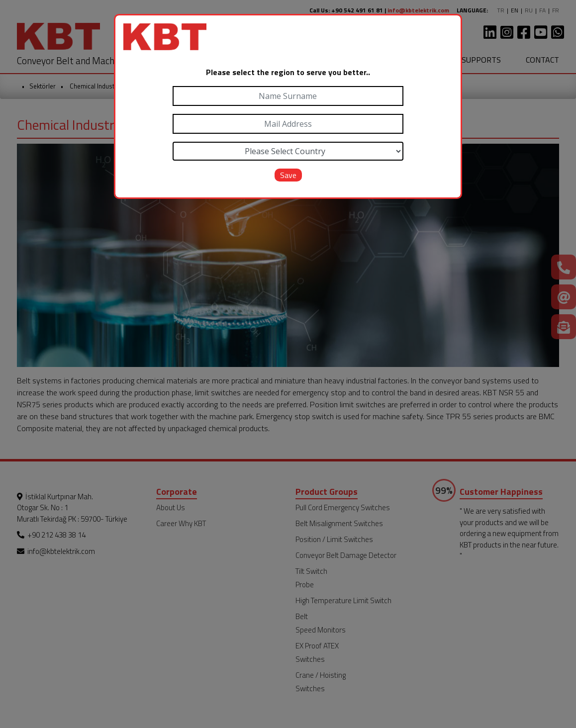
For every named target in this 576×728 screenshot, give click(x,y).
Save (288, 175)
